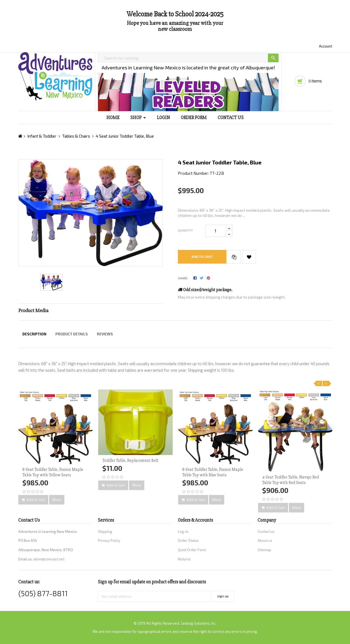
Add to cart (202, 256)
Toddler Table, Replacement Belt (130, 460)
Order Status (188, 540)
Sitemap (264, 550)
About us (265, 540)
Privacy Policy (109, 540)
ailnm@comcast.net (49, 559)
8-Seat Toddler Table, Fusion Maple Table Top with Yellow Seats (53, 472)
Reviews (105, 334)
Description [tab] (34, 334)
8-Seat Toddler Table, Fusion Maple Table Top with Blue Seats (213, 472)
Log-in (183, 531)
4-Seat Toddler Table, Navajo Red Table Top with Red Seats (291, 480)
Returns (184, 559)
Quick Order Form (192, 550)
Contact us (266, 531)
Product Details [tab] (72, 334)
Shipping (105, 531)
